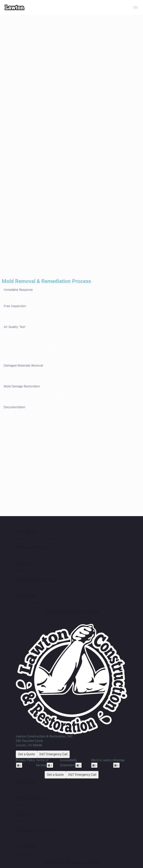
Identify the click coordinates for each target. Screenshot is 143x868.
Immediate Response (18, 290)
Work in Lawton (102, 760)
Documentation (15, 407)
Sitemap (119, 760)
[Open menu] (136, 7)
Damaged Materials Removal (23, 366)
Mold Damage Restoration (22, 386)
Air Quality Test (15, 327)
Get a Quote (26, 754)
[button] (71, 290)
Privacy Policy (26, 760)
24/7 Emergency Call (53, 754)
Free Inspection (15, 306)
